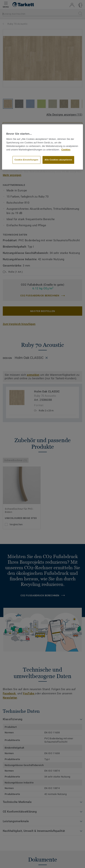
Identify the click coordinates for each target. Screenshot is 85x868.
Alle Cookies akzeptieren (58, 160)
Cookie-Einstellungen (26, 160)
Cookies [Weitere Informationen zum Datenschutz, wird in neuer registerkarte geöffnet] (66, 150)
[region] (42, 147)
